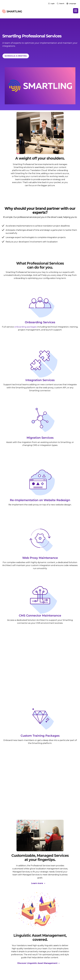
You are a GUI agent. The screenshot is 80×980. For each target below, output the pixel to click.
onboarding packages (26, 327)
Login (53, 3)
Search (62, 3)
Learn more (37, 883)
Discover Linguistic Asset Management (38, 963)
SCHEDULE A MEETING (16, 56)
